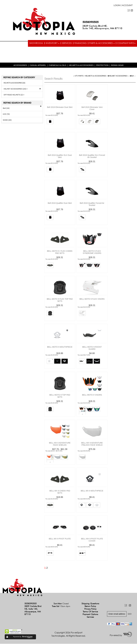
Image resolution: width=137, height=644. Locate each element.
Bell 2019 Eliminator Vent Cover (92, 109)
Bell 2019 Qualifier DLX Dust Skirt (60, 156)
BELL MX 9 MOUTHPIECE (92, 491)
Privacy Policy (90, 609)
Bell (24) (6, 108)
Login (117, 6)
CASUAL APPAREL (38, 66)
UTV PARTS (79, 76)
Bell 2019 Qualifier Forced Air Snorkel (92, 204)
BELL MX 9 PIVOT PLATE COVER (92, 540)
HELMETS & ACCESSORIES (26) (14, 83)
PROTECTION (102, 66)
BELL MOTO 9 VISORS (92, 395)
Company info (126, 43)
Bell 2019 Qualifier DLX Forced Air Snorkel (92, 156)
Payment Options (90, 615)
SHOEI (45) (7, 120)
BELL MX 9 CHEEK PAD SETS (60, 492)
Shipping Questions (90, 604)
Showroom (36, 43)
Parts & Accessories (102, 43)
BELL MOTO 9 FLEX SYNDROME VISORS (92, 252)
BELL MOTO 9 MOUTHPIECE (60, 347)
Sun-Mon (61, 604)
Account (127, 6)
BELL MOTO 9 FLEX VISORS (92, 299)
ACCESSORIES (20, 66)
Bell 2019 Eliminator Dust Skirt (60, 107)
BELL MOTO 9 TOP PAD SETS (60, 396)
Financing (81, 43)
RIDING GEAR (117, 66)
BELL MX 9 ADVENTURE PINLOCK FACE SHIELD (92, 444)
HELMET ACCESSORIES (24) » (15, 89)
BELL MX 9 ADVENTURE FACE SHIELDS (60, 444)
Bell (132, 76)
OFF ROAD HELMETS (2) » (14, 95)
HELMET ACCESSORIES (118, 76)
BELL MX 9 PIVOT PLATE (60, 539)
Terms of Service (90, 612)
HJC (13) (6, 114)
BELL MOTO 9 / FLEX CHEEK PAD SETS (60, 252)
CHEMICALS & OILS (58, 66)
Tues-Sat (61, 606)
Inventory (53, 43)
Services (67, 43)
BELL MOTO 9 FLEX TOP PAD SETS (60, 300)
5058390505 (91, 22)
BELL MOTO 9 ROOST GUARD (92, 348)
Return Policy (90, 606)
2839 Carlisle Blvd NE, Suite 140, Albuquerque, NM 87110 (102, 27)
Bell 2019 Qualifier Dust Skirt (60, 203)
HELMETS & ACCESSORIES (81, 66)
